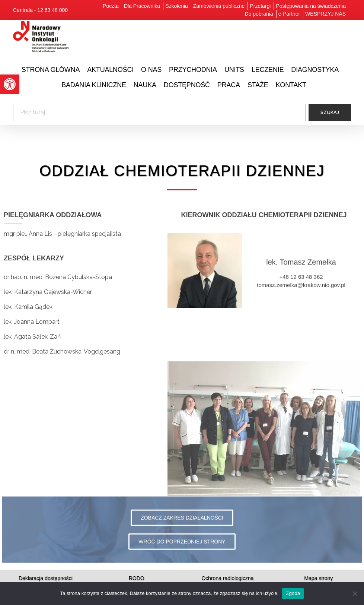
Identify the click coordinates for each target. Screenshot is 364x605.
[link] (10, 84)
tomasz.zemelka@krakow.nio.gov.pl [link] (301, 294)
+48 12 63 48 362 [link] (301, 286)
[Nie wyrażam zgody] (355, 593)
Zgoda (293, 593)
